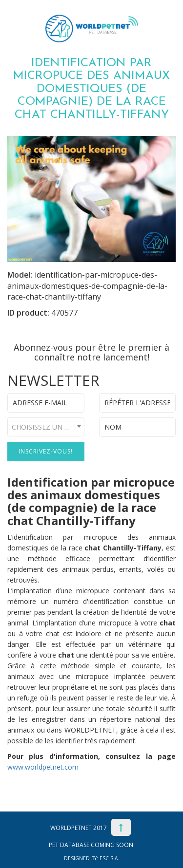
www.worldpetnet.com (43, 767)
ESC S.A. (109, 858)
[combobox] (46, 427)
